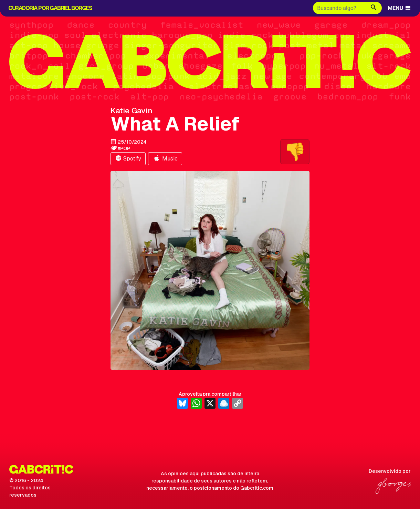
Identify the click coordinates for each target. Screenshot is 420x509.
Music (165, 159)
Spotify (128, 159)
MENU (400, 8)
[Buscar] (339, 8)
